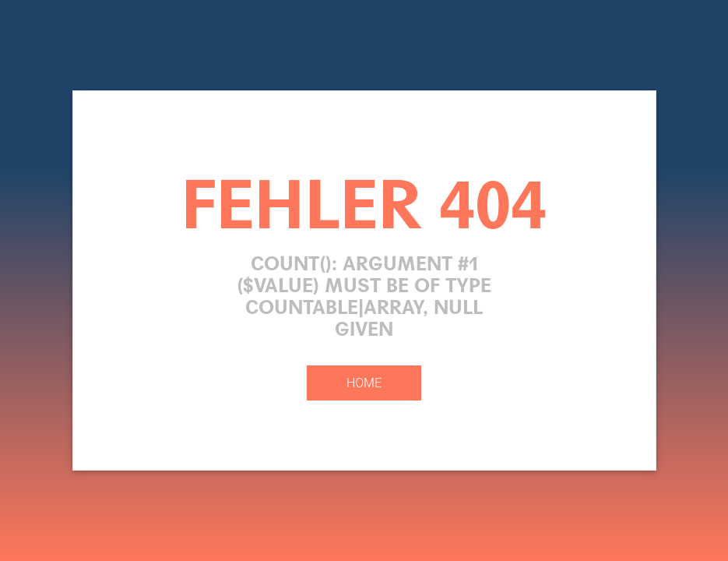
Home (364, 383)
